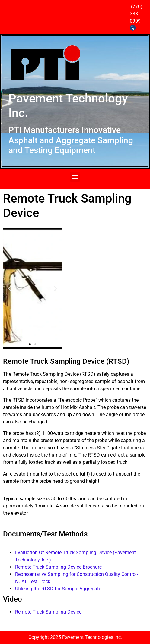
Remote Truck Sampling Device (48, 612)
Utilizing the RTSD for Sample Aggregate (58, 589)
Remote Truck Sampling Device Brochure (58, 567)
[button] (75, 177)
